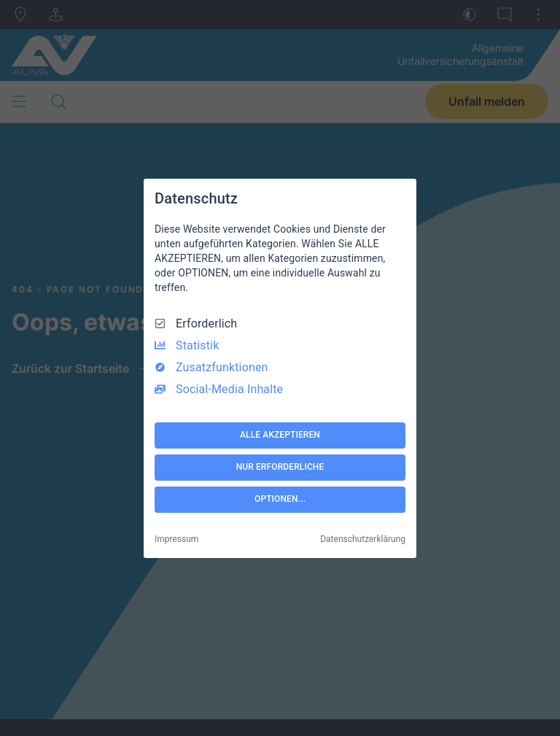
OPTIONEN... (280, 499)
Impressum (176, 539)
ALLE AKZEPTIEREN (280, 435)
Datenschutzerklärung (363, 539)
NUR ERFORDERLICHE (280, 467)
